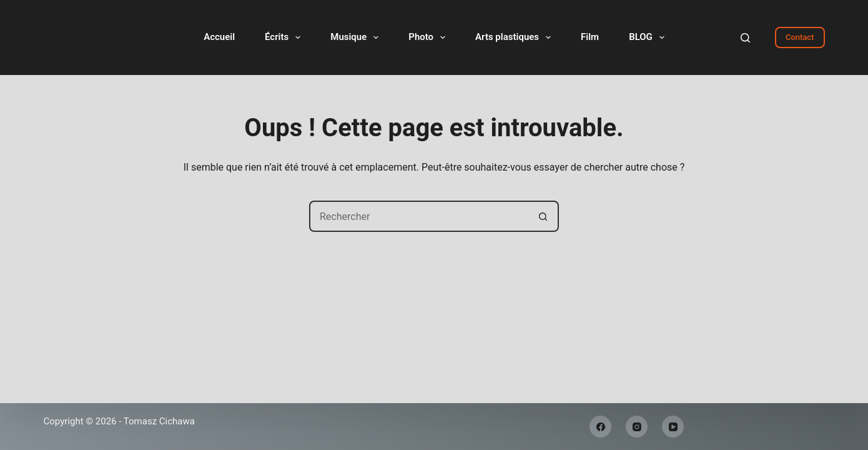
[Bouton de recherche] (543, 216)
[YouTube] (673, 427)
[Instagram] (637, 427)
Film (590, 37)
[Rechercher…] (418, 216)
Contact (800, 37)
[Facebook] (600, 427)
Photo (429, 37)
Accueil (219, 37)
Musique (357, 37)
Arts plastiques (515, 37)
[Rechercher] (745, 38)
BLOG (649, 37)
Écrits (285, 37)
